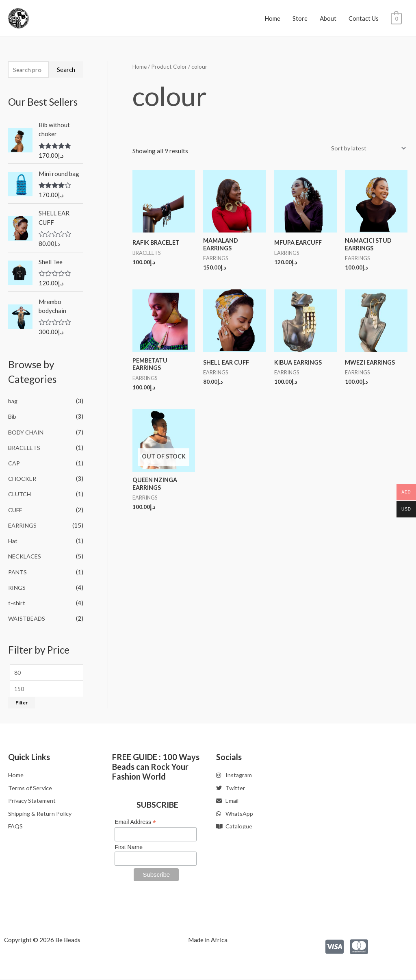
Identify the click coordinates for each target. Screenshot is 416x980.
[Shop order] (365, 149)
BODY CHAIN (27, 433)
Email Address (135, 822)
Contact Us (364, 18)
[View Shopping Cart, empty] (396, 18)
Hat (13, 540)
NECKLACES (25, 556)
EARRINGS (23, 525)
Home (272, 18)
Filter (22, 703)
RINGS (17, 587)
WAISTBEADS (28, 617)
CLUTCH (20, 494)
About (328, 18)
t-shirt (17, 602)
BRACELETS (25, 448)
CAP (14, 464)
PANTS (18, 571)
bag (13, 402)
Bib (13, 417)
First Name (128, 848)
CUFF (16, 510)
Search (66, 70)
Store (300, 18)
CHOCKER (23, 479)
